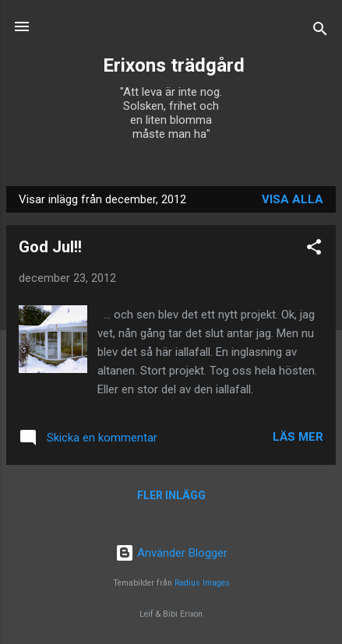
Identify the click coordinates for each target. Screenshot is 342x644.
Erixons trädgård (171, 65)
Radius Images (202, 583)
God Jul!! (50, 247)
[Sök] (320, 32)
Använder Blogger (171, 553)
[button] (314, 250)
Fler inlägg (171, 495)
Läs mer (298, 437)
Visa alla (293, 199)
